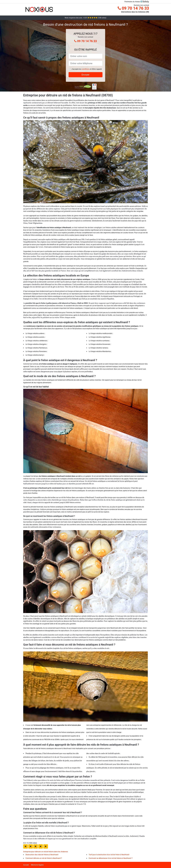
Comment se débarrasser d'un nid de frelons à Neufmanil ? (111, 858)
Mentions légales (37, 865)
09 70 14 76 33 (133, 8)
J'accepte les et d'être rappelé (87, 69)
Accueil (26, 865)
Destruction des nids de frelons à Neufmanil (42, 855)
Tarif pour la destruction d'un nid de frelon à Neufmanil (109, 855)
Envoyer (85, 75)
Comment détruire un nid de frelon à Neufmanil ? (44, 858)
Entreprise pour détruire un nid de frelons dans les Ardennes (46, 852)
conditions (85, 69)
